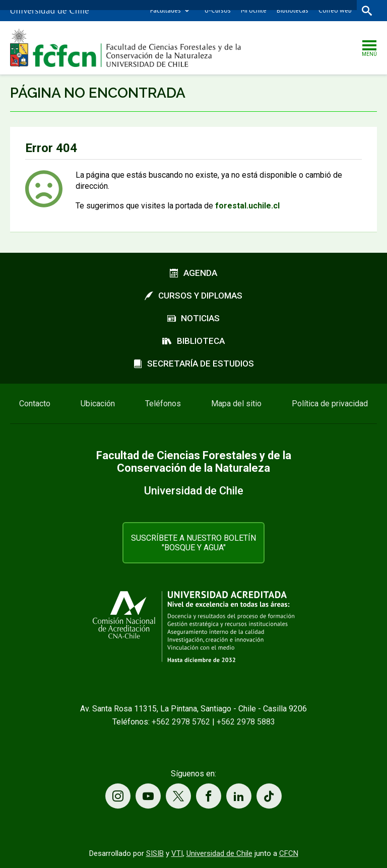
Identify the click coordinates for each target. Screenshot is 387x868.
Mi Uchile (254, 10)
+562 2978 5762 (181, 722)
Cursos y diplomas (193, 296)
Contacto (35, 404)
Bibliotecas (293, 10)
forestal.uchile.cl (247, 206)
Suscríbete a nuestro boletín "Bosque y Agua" (193, 543)
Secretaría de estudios (194, 364)
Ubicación (98, 404)
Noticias (193, 318)
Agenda (193, 273)
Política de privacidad (330, 404)
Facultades (166, 10)
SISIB (155, 853)
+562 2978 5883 (246, 722)
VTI (177, 853)
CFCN (289, 853)
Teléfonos (163, 404)
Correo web (335, 10)
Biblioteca (193, 341)
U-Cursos (218, 10)
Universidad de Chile (219, 853)
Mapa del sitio (236, 404)
